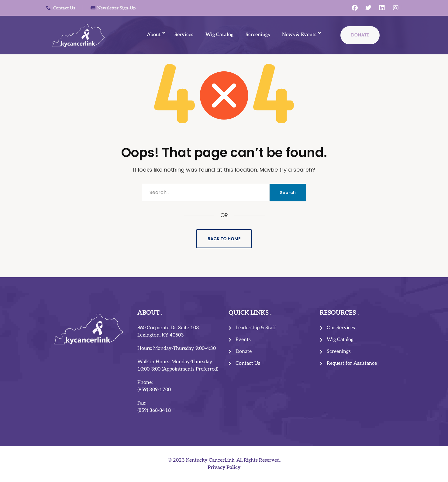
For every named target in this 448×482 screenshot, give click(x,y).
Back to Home (224, 239)
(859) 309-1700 (154, 390)
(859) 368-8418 (154, 410)
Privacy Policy (224, 468)
